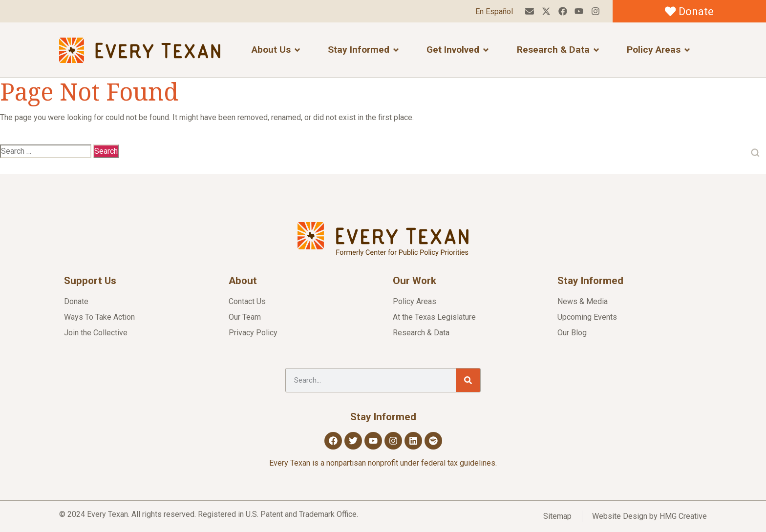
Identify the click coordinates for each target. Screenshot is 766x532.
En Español (494, 11)
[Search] (468, 380)
